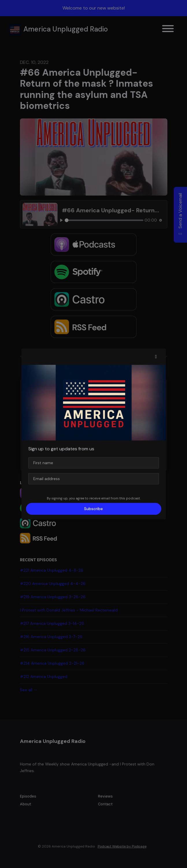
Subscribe (93, 509)
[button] (156, 357)
